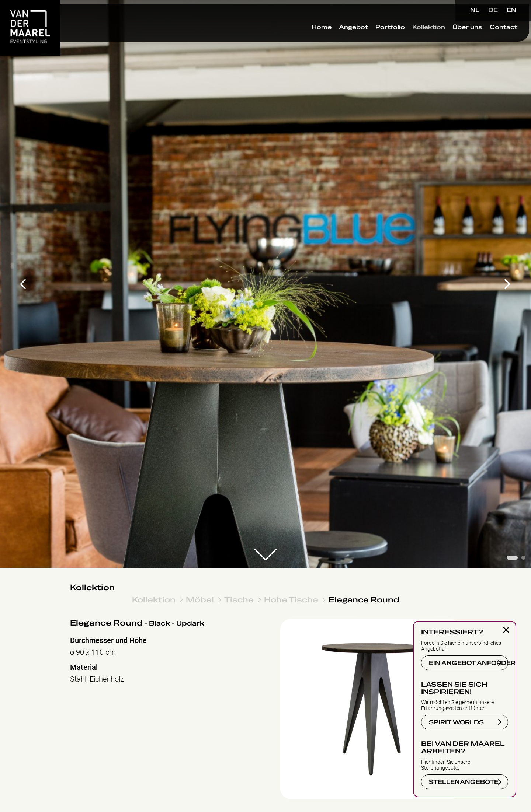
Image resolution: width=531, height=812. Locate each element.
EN (511, 10)
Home (306, 40)
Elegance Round (364, 600)
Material (84, 667)
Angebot (338, 40)
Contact (488, 40)
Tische (239, 600)
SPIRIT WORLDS (456, 722)
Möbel (200, 600)
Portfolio (374, 40)
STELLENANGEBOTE (464, 782)
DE (493, 10)
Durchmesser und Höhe (108, 640)
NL (475, 10)
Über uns (452, 40)
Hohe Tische (291, 600)
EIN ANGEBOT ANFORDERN (468, 663)
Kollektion (413, 40)
